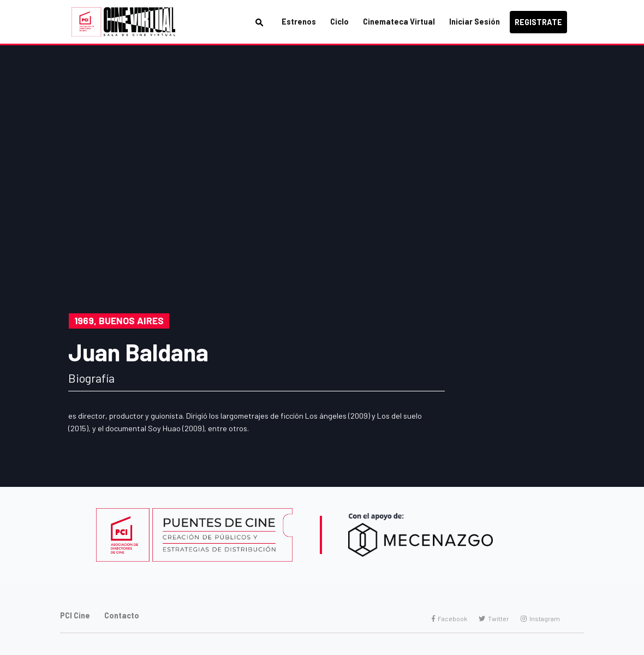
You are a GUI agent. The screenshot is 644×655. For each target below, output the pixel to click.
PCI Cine (75, 615)
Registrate (538, 22)
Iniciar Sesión (475, 22)
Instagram (540, 618)
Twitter (494, 618)
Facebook (449, 618)
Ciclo (339, 22)
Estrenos (299, 22)
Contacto (122, 615)
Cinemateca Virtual (399, 22)
